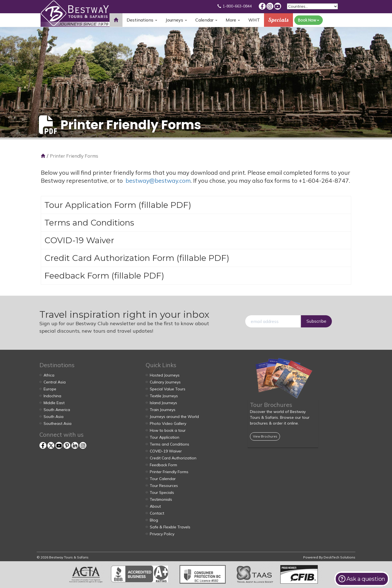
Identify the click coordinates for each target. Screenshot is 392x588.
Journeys (176, 20)
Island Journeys (163, 403)
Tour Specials (162, 492)
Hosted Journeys (165, 375)
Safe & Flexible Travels (170, 527)
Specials (278, 20)
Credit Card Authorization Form (109, 258)
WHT (254, 22)
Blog (154, 520)
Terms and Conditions (89, 223)
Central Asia (55, 382)
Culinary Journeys (165, 382)
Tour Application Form (90, 205)
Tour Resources (164, 486)
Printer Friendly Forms (169, 472)
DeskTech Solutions (339, 557)
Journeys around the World (174, 417)
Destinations (142, 20)
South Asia (54, 417)
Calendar (206, 20)
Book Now (309, 20)
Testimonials (161, 499)
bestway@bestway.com (158, 181)
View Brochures (265, 436)
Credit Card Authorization (173, 458)
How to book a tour (168, 430)
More (233, 20)
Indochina (52, 396)
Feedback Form (77, 276)
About (155, 506)
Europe (50, 389)
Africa (49, 375)
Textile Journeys (164, 396)
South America (57, 410)
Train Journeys (163, 410)
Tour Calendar (163, 479)
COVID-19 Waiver (79, 240)
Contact (157, 513)
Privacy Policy (162, 534)
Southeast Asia (58, 423)
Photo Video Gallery (168, 423)
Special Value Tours (168, 389)
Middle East (54, 403)
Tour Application (165, 437)
